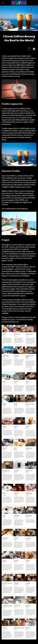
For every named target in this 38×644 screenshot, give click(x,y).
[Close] (3, 3)
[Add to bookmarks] (34, 49)
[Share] (29, 49)
